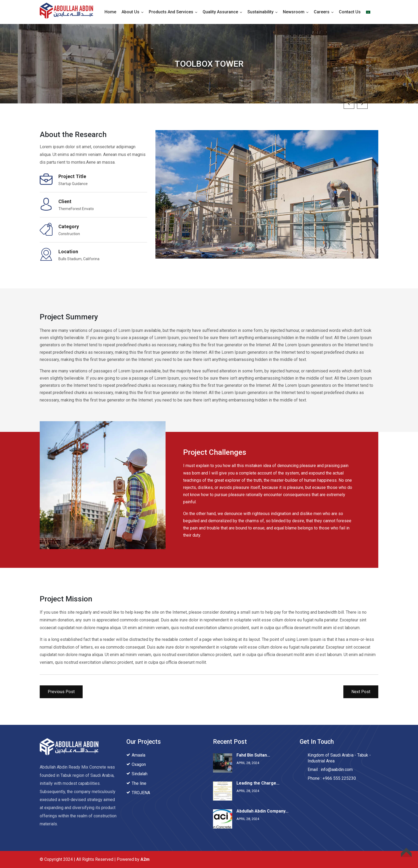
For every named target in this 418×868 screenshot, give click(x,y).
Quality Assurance (220, 12)
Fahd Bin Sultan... (253, 755)
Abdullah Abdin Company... (262, 811)
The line (139, 783)
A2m (145, 859)
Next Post (361, 692)
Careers (322, 12)
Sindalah (140, 774)
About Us (130, 12)
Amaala (138, 755)
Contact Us (350, 12)
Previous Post (61, 692)
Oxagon (139, 764)
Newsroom (294, 12)
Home (110, 12)
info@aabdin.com (337, 769)
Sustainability (260, 12)
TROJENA (141, 793)
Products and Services (171, 12)
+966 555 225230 (339, 778)
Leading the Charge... (258, 783)
